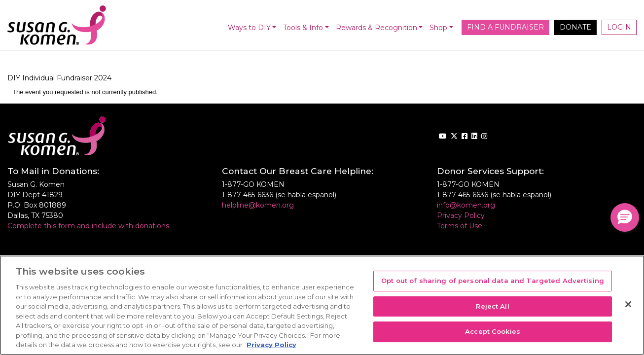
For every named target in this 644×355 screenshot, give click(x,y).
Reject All (492, 306)
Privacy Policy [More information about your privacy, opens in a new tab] (271, 345)
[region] (322, 305)
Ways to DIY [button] (249, 28)
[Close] (628, 304)
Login (619, 27)
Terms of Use (460, 226)
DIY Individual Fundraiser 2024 (59, 78)
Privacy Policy (461, 215)
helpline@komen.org (258, 205)
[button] (625, 217)
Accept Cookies (493, 332)
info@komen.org (466, 205)
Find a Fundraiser (505, 27)
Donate (575, 27)
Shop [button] (438, 28)
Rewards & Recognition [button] (376, 28)
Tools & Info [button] (303, 28)
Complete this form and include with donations (88, 226)
